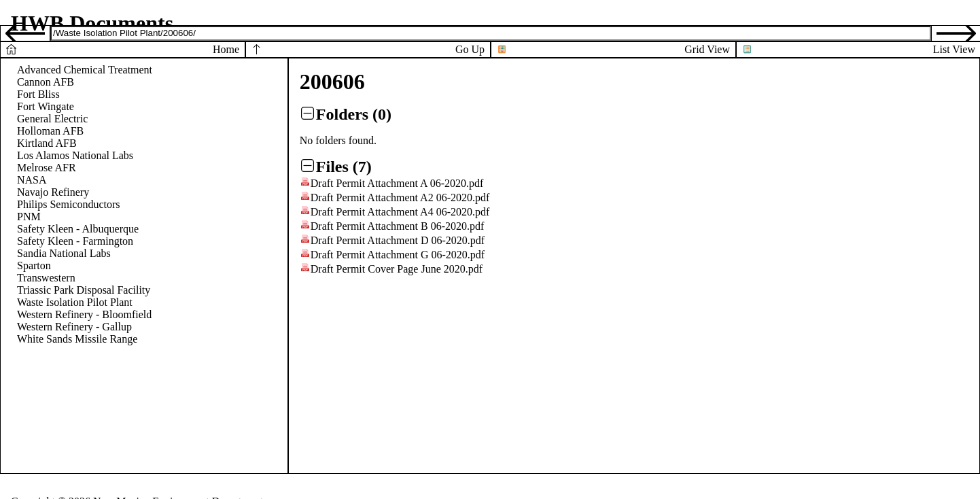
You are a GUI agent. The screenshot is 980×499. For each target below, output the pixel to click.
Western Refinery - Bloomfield (84, 314)
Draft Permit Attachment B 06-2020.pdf (398, 226)
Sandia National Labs (64, 253)
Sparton (34, 265)
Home (226, 49)
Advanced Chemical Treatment (85, 70)
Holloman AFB (50, 131)
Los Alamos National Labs (75, 155)
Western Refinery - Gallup (74, 327)
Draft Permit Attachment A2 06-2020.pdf (400, 197)
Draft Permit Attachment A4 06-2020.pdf (400, 212)
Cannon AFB (46, 82)
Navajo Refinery (53, 192)
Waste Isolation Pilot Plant (75, 302)
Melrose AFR (47, 168)
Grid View (707, 49)
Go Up (470, 49)
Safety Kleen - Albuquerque (78, 229)
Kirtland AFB (47, 143)
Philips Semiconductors (69, 204)
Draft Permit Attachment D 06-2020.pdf (398, 240)
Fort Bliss (38, 94)
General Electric (52, 119)
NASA (32, 180)
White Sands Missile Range (77, 339)
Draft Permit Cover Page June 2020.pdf (397, 269)
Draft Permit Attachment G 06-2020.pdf (398, 255)
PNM (29, 217)
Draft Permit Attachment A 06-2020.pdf (397, 183)
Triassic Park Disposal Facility (84, 290)
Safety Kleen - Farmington (75, 241)
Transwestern (46, 278)
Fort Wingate (46, 106)
